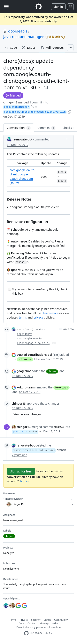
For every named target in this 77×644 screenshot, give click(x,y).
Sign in (58, 7)
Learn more (51, 313)
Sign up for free (21, 471)
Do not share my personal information (39, 627)
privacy (38, 317)
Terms (13, 620)
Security (36, 620)
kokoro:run (25, 359)
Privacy (24, 620)
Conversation (19, 128)
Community (61, 620)
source (15, 183)
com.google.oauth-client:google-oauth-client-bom (22, 174)
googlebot (24, 371)
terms (23, 317)
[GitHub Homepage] (26, 633)
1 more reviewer (38, 499)
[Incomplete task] (10, 289)
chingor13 (10, 102)
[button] (70, 112)
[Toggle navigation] (6, 7)
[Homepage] (39, 7)
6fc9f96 (69, 330)
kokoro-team (26, 387)
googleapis (18, 31)
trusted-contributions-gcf (34, 355)
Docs (21, 623)
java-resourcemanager (24, 37)
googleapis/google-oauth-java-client (34, 207)
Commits (47, 128)
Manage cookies (49, 623)
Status (47, 620)
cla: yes (52, 371)
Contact (32, 623)
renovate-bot (23, 139)
